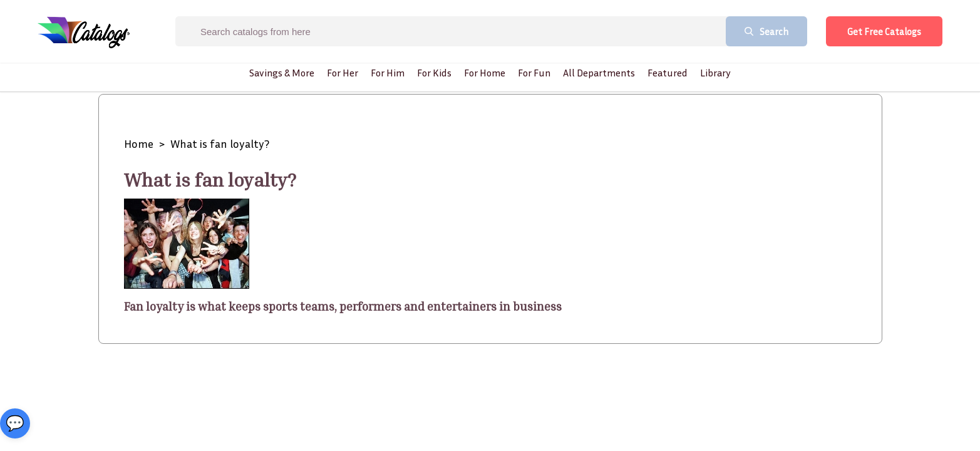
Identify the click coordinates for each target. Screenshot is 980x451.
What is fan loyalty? (220, 143)
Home (139, 143)
